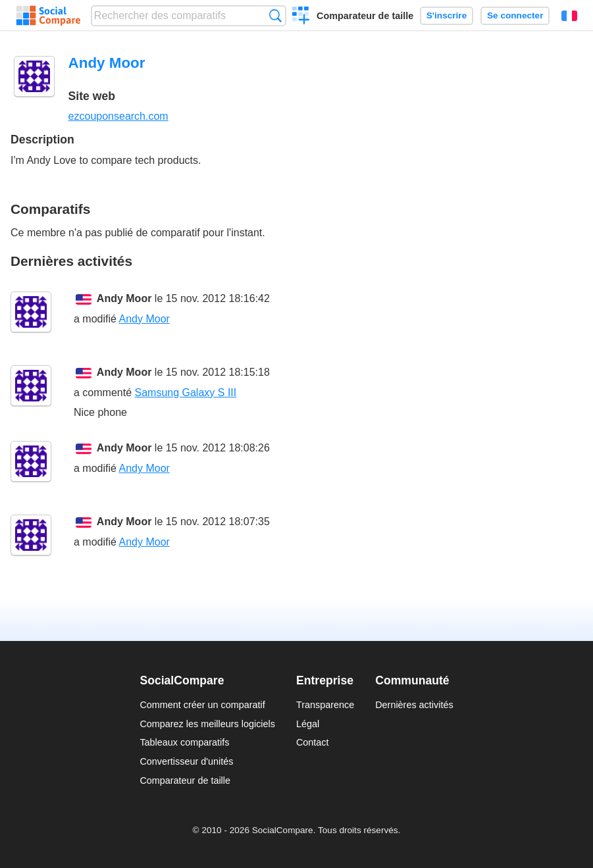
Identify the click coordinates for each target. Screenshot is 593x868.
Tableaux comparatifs (184, 742)
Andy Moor (124, 298)
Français (569, 16)
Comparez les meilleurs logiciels (207, 724)
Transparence (325, 705)
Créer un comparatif (301, 17)
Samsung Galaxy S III (185, 393)
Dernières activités (414, 705)
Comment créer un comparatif (202, 705)
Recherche (275, 15)
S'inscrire (447, 15)
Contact (313, 742)
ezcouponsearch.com (118, 116)
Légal (308, 724)
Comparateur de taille (365, 16)
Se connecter (515, 15)
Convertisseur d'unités (186, 761)
